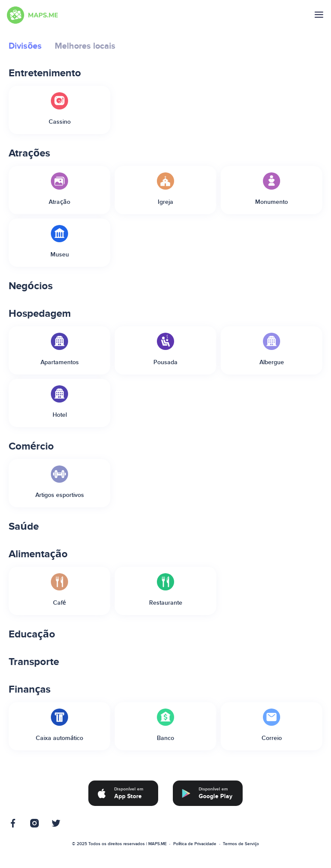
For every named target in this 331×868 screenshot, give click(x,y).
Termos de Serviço (241, 844)
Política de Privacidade (195, 844)
